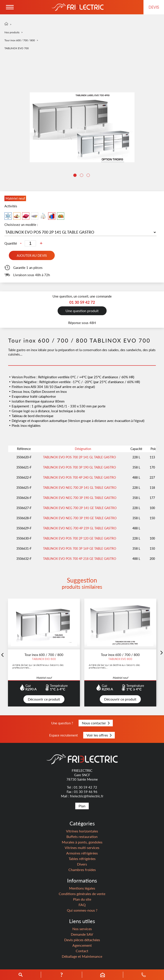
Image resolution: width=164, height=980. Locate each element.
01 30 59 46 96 (86, 792)
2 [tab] (82, 176)
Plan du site (82, 899)
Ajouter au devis (32, 255)
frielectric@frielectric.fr (87, 796)
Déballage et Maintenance (82, 956)
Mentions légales (82, 888)
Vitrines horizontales (82, 831)
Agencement (82, 945)
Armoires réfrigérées (82, 853)
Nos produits (12, 32)
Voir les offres (99, 735)
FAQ (82, 905)
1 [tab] (75, 176)
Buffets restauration (82, 837)
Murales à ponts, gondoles (82, 842)
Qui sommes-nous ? (82, 910)
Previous (2, 656)
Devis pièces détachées (82, 940)
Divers (82, 864)
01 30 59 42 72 (85, 787)
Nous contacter (96, 723)
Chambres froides (82, 870)
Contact (82, 951)
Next (162, 654)
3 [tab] (89, 176)
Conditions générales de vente (82, 894)
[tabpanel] (82, 127)
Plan (82, 806)
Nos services (82, 929)
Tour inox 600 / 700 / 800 (20, 40)
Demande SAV (82, 934)
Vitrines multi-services (82, 848)
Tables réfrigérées (82, 859)
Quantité (11, 243)
